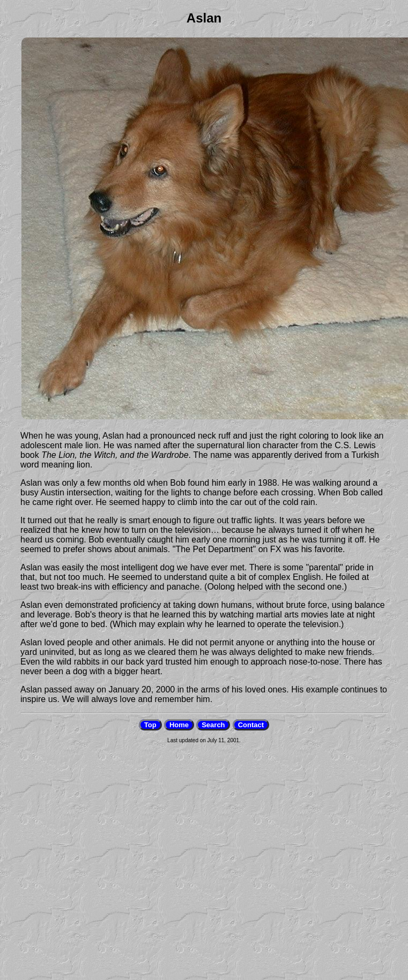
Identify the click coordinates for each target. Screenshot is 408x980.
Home (179, 725)
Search (213, 725)
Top (150, 725)
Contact (251, 725)
